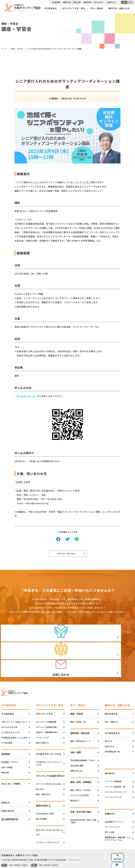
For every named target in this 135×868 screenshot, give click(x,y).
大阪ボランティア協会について (14, 710)
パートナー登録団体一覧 (115, 775)
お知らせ (6, 790)
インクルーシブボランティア (48, 830)
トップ (4, 49)
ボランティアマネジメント (116, 780)
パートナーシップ (112, 815)
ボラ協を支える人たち (11, 720)
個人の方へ (40, 777)
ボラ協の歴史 (7, 731)
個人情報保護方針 (10, 807)
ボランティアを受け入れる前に (49, 772)
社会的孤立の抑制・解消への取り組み (83, 809)
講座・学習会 (17, 49)
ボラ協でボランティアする (49, 742)
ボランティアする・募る (74, 8)
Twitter (124, 844)
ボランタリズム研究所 (80, 783)
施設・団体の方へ (43, 782)
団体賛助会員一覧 (112, 740)
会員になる (109, 734)
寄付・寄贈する (111, 710)
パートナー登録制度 (113, 769)
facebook (125, 850)
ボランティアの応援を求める (50, 764)
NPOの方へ (99, 2)
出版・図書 (76, 740)
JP (124, 2)
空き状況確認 (41, 807)
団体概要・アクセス (10, 750)
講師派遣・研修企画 (72, 2)
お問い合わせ (8, 799)
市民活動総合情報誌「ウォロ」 (83, 748)
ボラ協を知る (50, 8)
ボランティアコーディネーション (49, 820)
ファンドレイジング (113, 785)
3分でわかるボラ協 (9, 715)
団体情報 (6, 742)
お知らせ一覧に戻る (67, 554)
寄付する (109, 729)
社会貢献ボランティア (114, 810)
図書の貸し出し (77, 759)
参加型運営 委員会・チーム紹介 (14, 726)
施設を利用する (43, 794)
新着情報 (56, 2)
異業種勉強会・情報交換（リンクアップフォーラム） (118, 827)
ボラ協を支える (112, 721)
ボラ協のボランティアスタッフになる (49, 751)
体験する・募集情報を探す (47, 720)
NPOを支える (111, 702)
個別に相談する (42, 731)
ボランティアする (44, 702)
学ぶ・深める (97, 8)
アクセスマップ (73, 848)
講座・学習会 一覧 (78, 710)
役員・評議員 (7, 755)
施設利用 (87, 2)
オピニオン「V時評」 (12, 772)
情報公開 (5, 761)
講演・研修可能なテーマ (80, 729)
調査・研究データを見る (80, 778)
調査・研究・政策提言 (81, 770)
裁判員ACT (75, 789)
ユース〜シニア (42, 726)
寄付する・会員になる (119, 8)
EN (130, 2)
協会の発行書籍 (77, 754)
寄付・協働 (109, 820)
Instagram (124, 857)
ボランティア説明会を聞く (47, 715)
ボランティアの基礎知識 (46, 710)
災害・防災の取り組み (81, 800)
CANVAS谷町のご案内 (45, 802)
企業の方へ (112, 2)
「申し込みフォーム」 (26, 396)
